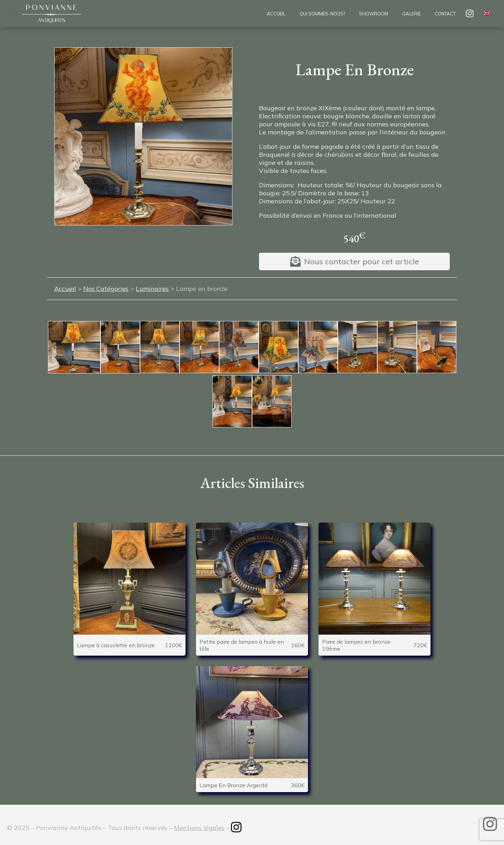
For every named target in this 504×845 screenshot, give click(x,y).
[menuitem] (487, 14)
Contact (445, 14)
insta (470, 13)
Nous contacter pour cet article (362, 261)
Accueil (276, 14)
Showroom (374, 14)
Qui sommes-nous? (322, 14)
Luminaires (152, 289)
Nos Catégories (106, 289)
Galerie (411, 14)
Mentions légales (199, 828)
